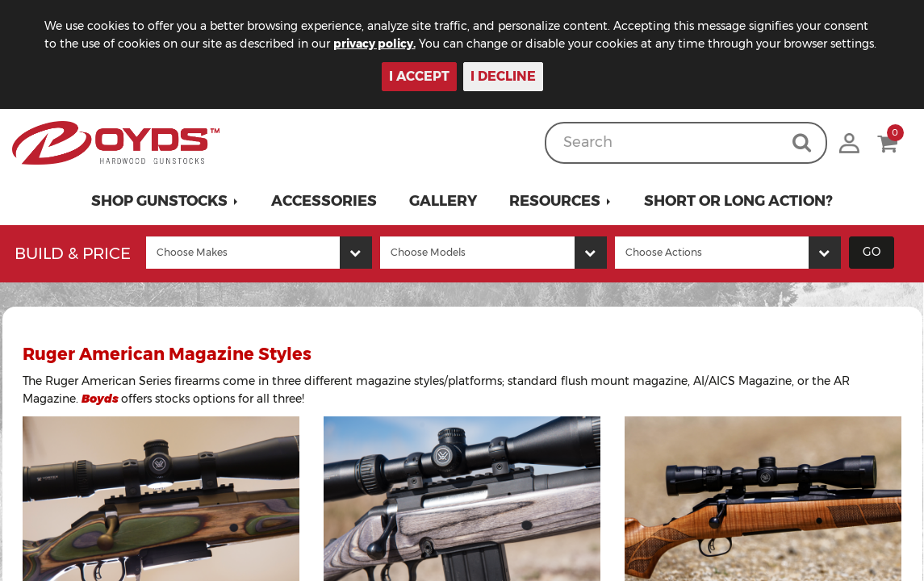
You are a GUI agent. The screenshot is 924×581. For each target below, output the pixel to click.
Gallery (443, 201)
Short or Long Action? (738, 201)
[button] (165, 201)
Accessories (324, 201)
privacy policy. (374, 44)
